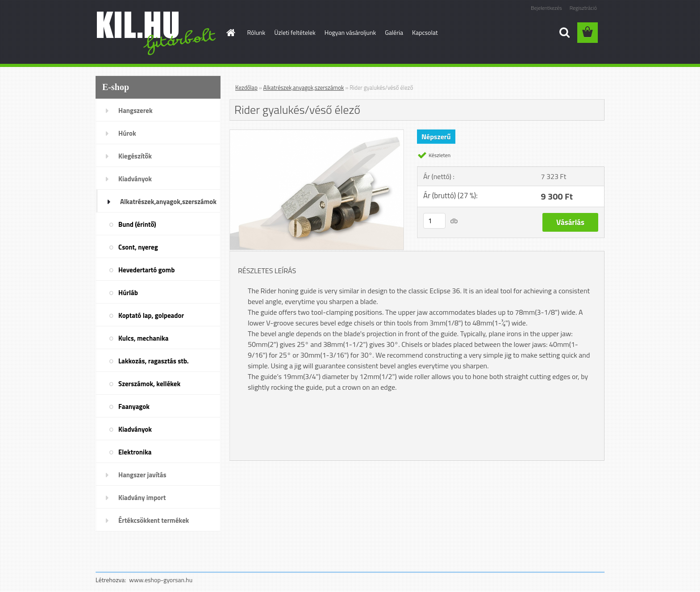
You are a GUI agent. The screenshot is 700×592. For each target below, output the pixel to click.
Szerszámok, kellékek (149, 384)
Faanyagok (134, 406)
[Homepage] (230, 33)
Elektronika (135, 452)
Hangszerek (135, 110)
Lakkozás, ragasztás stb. (154, 361)
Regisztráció (583, 8)
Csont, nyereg (138, 247)
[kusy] (434, 221)
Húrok (127, 133)
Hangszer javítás (142, 475)
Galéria (394, 32)
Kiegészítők (135, 156)
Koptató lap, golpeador (151, 315)
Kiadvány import (142, 498)
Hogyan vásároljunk (350, 32)
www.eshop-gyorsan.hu (161, 580)
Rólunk (256, 32)
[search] (564, 33)
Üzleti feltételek (295, 32)
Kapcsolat (425, 32)
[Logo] (157, 33)
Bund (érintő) (137, 224)
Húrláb (128, 293)
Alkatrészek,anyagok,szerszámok (168, 202)
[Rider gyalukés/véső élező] (317, 133)
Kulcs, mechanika (143, 338)
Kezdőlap (246, 88)
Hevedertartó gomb (146, 270)
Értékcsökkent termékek (154, 520)
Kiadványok (135, 179)
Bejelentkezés (546, 8)
